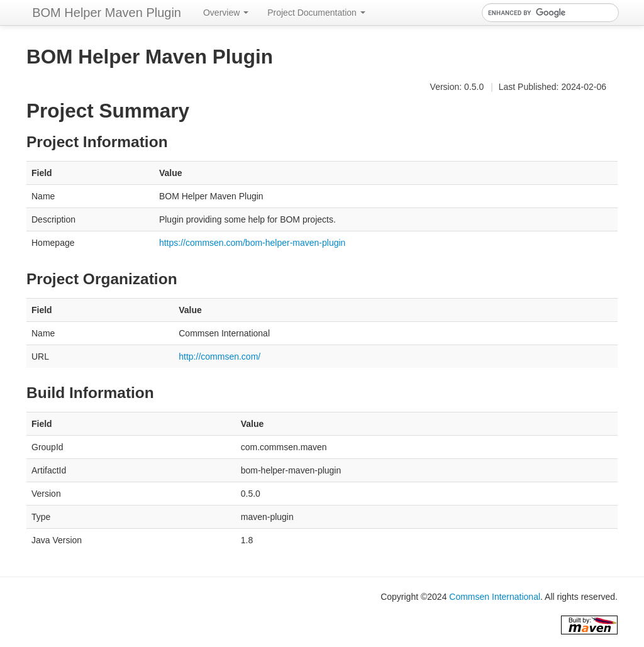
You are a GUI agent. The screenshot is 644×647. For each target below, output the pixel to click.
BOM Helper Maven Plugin (107, 13)
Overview (226, 13)
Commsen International (495, 597)
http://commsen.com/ (219, 357)
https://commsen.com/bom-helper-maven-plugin (252, 243)
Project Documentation (316, 13)
